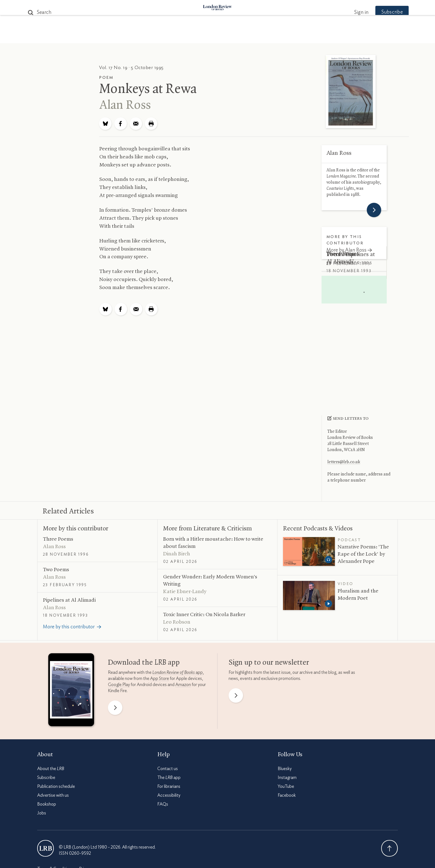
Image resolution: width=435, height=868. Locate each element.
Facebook (287, 795)
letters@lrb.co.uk (344, 462)
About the (51, 769)
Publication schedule (56, 786)
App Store (160, 679)
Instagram (287, 778)
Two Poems (341, 279)
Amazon (183, 685)
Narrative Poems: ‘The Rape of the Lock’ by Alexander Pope (363, 554)
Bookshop (47, 804)
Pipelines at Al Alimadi (69, 600)
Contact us (168, 769)
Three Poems (343, 254)
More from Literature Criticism (208, 529)
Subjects (150, 36)
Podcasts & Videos (216, 36)
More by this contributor (76, 529)
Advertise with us (53, 795)
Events (259, 36)
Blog (176, 36)
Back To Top (390, 848)
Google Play (119, 685)
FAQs (163, 804)
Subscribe (381, 12)
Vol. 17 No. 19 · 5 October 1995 (131, 68)
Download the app (144, 663)
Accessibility (169, 795)
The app (169, 778)
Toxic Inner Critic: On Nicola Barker (204, 615)
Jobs (42, 813)
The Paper (117, 36)
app (178, 672)
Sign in (350, 12)
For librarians (169, 786)
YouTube (286, 786)
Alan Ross (125, 105)
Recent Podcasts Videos (318, 529)
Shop (282, 36)
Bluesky (285, 769)
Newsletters (314, 36)
